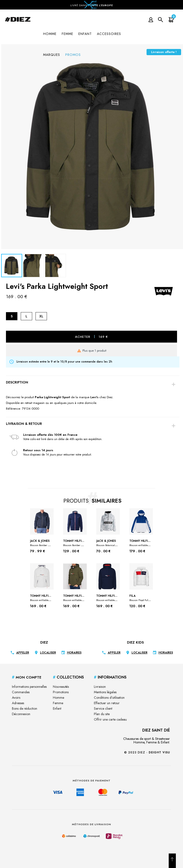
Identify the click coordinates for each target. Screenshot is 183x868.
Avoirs (16, 698)
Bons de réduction (25, 708)
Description (17, 382)
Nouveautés (61, 687)
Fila (140, 598)
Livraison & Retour (24, 424)
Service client (103, 708)
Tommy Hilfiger (74, 543)
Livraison (100, 687)
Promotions (61, 692)
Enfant (57, 708)
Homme (58, 698)
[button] (91, 6)
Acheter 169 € (91, 337)
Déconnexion (21, 714)
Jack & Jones (41, 543)
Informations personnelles (29, 687)
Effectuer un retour (107, 703)
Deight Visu (159, 752)
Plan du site (102, 714)
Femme (58, 703)
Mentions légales (105, 692)
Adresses (18, 703)
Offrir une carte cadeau (110, 719)
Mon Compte (27, 677)
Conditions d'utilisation (109, 698)
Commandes (21, 692)
